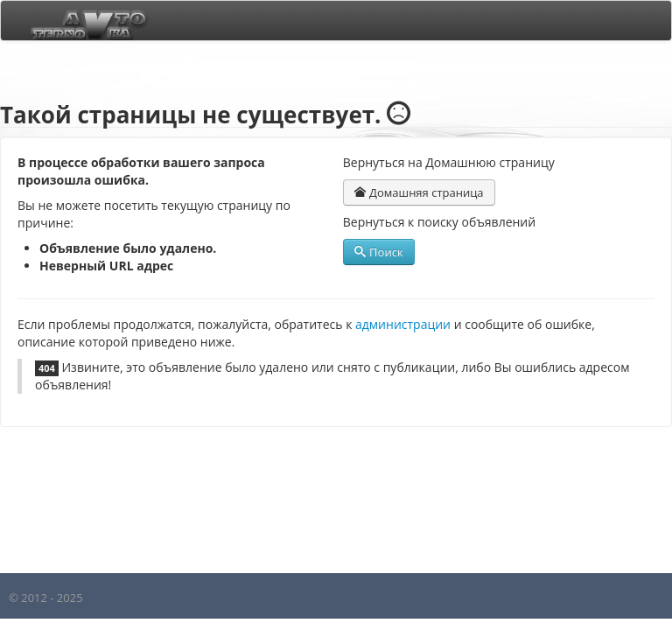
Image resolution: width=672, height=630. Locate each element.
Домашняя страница (419, 192)
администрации (403, 324)
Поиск (379, 252)
